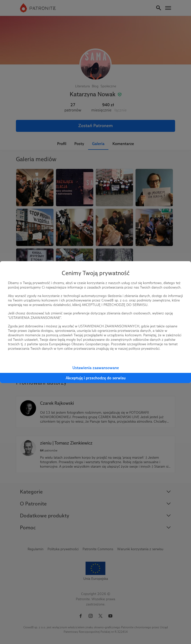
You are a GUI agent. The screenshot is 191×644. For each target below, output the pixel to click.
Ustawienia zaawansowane (96, 368)
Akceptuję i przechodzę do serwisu (96, 378)
